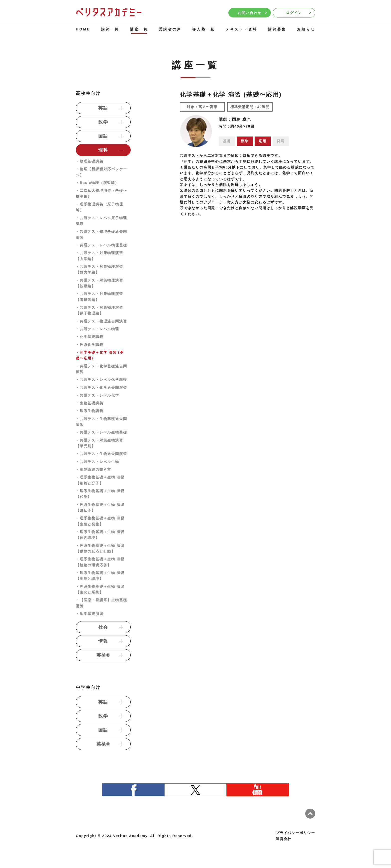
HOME (83, 29)
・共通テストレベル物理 (98, 329)
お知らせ (306, 29)
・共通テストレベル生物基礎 (101, 432)
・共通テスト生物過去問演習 (101, 454)
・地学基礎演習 (90, 614)
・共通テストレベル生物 (98, 462)
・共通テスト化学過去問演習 (101, 388)
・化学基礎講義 (90, 337)
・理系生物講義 (90, 411)
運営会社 (284, 839)
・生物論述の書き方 (94, 469)
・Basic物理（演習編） (97, 183)
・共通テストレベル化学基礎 (101, 380)
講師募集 (277, 29)
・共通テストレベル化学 (98, 395)
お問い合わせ (252, 13)
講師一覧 (110, 29)
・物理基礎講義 (90, 161)
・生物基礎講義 (90, 403)
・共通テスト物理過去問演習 (101, 321)
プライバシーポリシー (295, 833)
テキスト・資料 (242, 29)
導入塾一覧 (204, 29)
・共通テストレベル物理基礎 (101, 245)
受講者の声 (170, 29)
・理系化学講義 (90, 345)
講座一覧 (139, 29)
